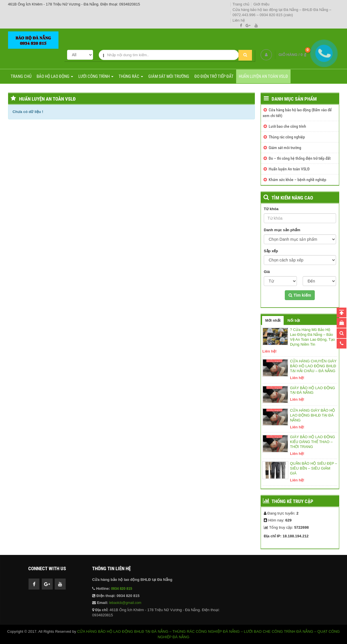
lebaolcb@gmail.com (125, 603)
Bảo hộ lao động (55, 76)
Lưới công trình (96, 76)
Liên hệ (239, 20)
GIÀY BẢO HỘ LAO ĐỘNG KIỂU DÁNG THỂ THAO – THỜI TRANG (312, 442)
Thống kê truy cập (292, 501)
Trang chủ (241, 4)
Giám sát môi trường (169, 76)
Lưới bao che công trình (287, 126)
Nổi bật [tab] (294, 320)
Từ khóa (271, 209)
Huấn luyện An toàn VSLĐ (263, 76)
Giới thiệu (261, 4)
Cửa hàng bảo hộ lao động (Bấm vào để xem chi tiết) (297, 113)
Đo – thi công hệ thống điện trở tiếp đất (300, 158)
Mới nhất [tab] (273, 320)
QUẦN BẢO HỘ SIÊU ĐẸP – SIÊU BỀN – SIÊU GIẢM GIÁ (314, 468)
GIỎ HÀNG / (292, 55)
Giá (267, 272)
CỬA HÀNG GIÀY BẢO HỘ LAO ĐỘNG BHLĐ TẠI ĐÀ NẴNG (312, 415)
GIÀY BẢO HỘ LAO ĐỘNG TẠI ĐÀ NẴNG (312, 390)
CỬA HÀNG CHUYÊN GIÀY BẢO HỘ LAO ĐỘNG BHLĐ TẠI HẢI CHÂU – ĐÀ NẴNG (313, 366)
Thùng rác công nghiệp (287, 137)
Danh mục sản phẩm (294, 99)
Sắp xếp (271, 251)
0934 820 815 (122, 589)
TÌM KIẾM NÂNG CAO (292, 198)
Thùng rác (131, 76)
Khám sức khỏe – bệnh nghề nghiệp (297, 180)
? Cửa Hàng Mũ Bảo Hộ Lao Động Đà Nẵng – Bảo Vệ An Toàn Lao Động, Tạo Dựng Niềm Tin (312, 337)
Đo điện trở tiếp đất (214, 76)
